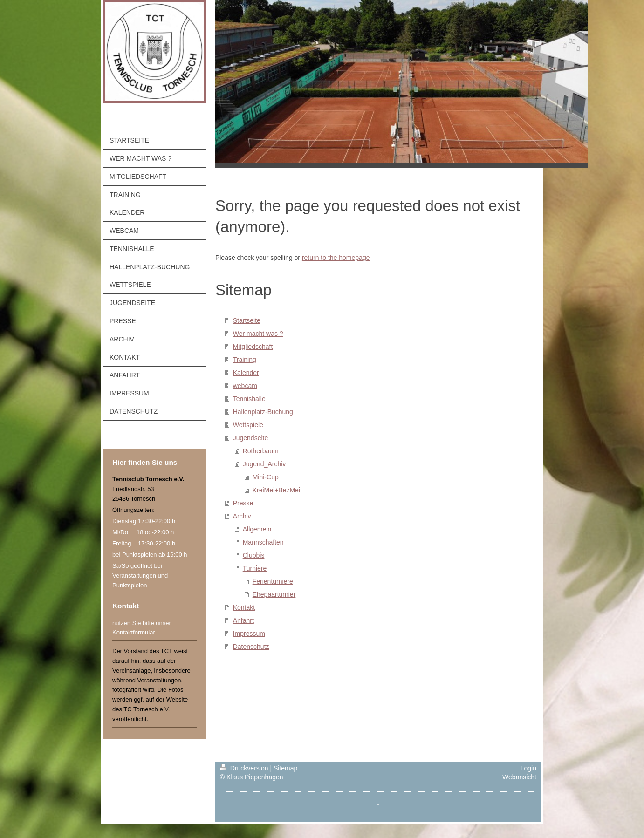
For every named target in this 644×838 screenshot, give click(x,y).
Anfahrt (243, 620)
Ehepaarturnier (274, 594)
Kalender (246, 373)
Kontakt (244, 607)
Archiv (242, 516)
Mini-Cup (266, 477)
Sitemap (285, 768)
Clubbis (254, 555)
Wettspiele (248, 425)
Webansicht (519, 777)
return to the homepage (336, 258)
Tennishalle (249, 399)
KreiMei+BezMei (276, 490)
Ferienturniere (273, 581)
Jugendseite (251, 438)
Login (528, 768)
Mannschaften (263, 542)
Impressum (249, 634)
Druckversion (245, 768)
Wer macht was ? (258, 334)
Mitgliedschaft (253, 347)
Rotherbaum (261, 451)
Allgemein (257, 529)
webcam (245, 386)
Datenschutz (251, 647)
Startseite (247, 320)
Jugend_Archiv (264, 464)
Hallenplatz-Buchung (263, 412)
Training (245, 360)
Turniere (255, 568)
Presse (243, 503)
